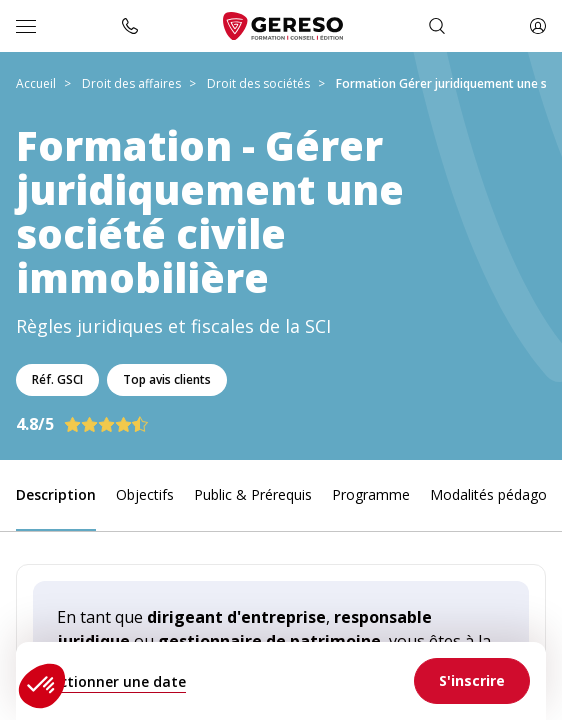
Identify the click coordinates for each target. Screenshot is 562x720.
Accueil (36, 83)
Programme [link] (371, 494)
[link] (472, 681)
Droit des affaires (131, 83)
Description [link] (56, 494)
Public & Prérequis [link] (253, 494)
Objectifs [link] (145, 494)
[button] (42, 686)
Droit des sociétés (258, 83)
